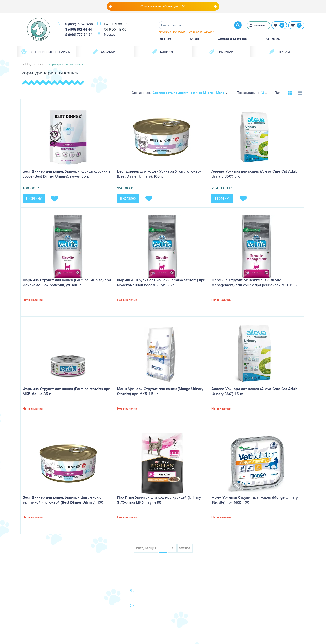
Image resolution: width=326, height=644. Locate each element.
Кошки (27, 597)
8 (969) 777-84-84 (79, 35)
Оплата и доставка (232, 39)
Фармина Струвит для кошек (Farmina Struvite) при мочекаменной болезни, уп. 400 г (67, 283)
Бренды (27, 609)
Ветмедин (180, 31)
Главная (165, 39)
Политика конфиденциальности (92, 617)
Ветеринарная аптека (38, 603)
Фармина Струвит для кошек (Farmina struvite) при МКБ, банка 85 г (66, 391)
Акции (80, 603)
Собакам (104, 52)
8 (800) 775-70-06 (79, 24)
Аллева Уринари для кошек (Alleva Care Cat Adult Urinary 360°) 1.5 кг (254, 391)
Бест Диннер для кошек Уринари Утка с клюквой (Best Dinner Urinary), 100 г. (159, 174)
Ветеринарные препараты (46, 52)
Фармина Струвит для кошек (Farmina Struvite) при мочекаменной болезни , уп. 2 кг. (161, 283)
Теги (40, 64)
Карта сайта (30, 615)
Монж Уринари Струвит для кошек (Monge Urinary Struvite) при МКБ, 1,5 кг (160, 391)
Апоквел (165, 31)
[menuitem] (47, 52)
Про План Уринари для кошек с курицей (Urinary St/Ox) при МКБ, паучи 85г (159, 500)
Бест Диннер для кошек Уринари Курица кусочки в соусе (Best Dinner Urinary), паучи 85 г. (67, 174)
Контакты (273, 39)
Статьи (81, 597)
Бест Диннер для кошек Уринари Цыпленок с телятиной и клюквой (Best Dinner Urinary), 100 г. (65, 500)
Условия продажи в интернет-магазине (90, 628)
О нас (194, 39)
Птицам (279, 52)
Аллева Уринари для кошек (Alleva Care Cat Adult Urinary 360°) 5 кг (254, 174)
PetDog (26, 64)
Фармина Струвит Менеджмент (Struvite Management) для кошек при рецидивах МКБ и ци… (256, 283)
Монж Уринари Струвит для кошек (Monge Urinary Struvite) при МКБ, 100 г (255, 500)
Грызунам (221, 52)
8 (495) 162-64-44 (79, 29)
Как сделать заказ (89, 609)
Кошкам (162, 52)
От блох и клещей (201, 31)
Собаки (27, 592)
